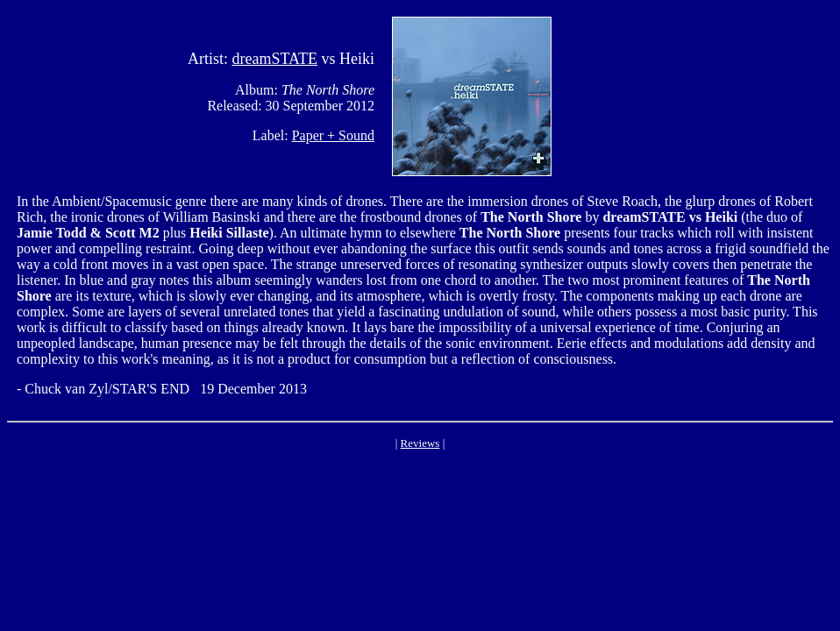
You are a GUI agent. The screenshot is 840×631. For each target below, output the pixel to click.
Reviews (420, 443)
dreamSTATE (274, 59)
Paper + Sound (333, 135)
